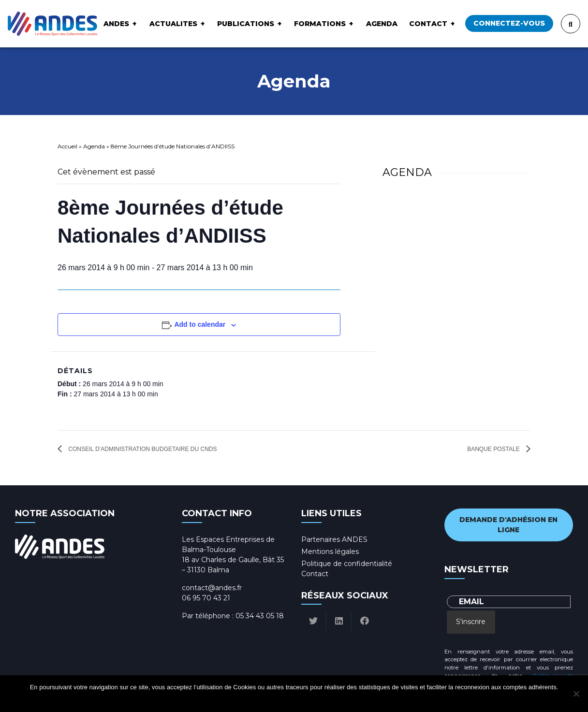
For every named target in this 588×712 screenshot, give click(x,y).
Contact (428, 24)
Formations (320, 24)
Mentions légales (330, 552)
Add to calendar (200, 324)
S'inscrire (471, 622)
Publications (246, 24)
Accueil (67, 146)
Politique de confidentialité (347, 564)
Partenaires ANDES (334, 539)
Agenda (382, 24)
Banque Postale (494, 449)
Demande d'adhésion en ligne (508, 525)
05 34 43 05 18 (260, 616)
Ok (257, 700)
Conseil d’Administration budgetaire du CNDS (142, 449)
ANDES (116, 24)
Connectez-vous (509, 23)
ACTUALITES (173, 24)
